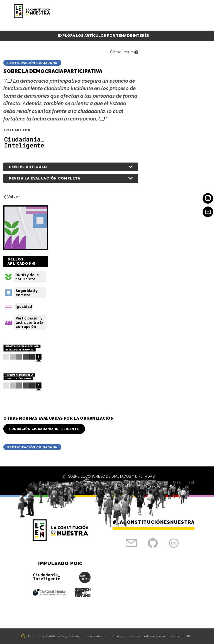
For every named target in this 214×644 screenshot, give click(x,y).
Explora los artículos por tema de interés (104, 35)
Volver (12, 197)
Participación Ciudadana (32, 63)
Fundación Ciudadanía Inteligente (44, 429)
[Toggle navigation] (194, 11)
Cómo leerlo (124, 52)
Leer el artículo (28, 167)
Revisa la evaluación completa (45, 178)
